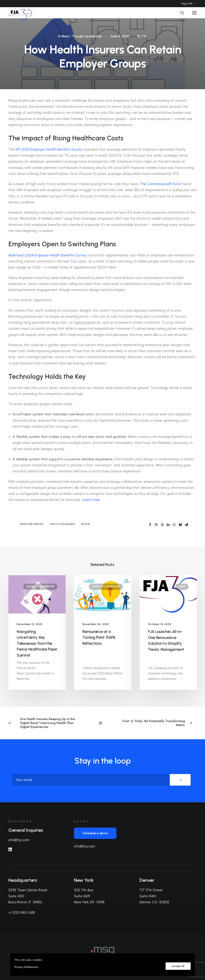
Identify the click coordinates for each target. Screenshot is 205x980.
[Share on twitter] (156, 525)
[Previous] (46, 723)
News (66, 36)
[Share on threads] (162, 525)
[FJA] (20, 13)
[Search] (180, 13)
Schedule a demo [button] (95, 833)
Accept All (178, 966)
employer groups (32, 524)
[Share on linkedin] (168, 525)
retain (86, 524)
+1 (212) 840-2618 (22, 913)
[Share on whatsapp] (174, 525)
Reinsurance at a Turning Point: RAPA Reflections (99, 637)
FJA (144, 36)
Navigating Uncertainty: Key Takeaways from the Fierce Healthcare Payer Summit (37, 643)
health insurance (62, 524)
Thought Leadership (87, 36)
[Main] (103, 723)
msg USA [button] (189, 4)
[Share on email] (186, 525)
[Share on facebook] (150, 525)
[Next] (159, 723)
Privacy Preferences (26, 967)
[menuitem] (189, 4)
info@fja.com (19, 840)
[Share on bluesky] (180, 525)
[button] (194, 13)
